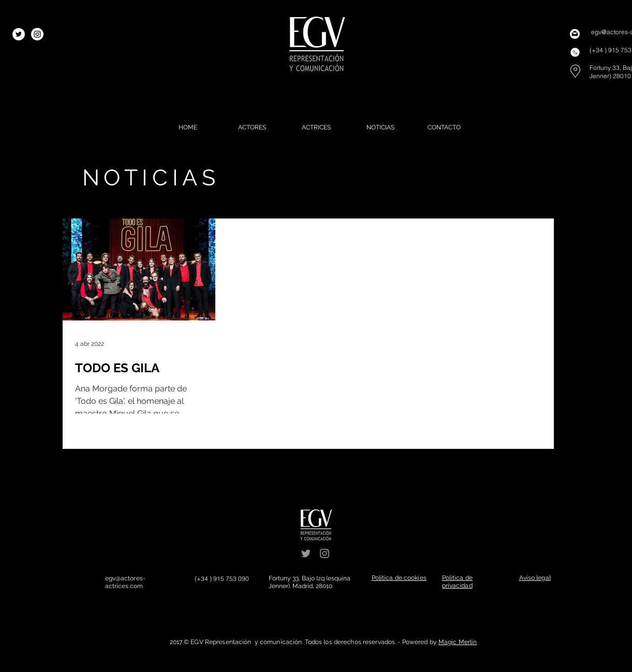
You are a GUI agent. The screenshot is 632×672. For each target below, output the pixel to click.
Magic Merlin (458, 642)
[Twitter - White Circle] (19, 34)
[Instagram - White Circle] (37, 34)
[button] (399, 578)
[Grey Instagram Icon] (325, 553)
